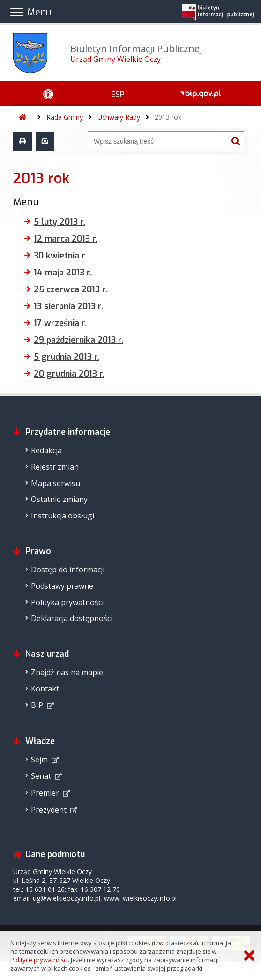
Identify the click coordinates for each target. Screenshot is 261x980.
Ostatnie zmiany (59, 499)
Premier (45, 793)
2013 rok (168, 117)
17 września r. (60, 323)
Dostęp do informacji (68, 570)
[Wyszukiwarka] (158, 141)
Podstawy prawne (62, 586)
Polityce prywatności (39, 960)
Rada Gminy (65, 117)
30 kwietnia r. (60, 256)
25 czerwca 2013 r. (71, 289)
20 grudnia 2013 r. (69, 374)
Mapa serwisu (56, 483)
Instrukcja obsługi (63, 516)
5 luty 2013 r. (60, 222)
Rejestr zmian (55, 467)
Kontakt (45, 689)
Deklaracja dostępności (72, 618)
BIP (37, 705)
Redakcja (46, 450)
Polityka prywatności (67, 602)
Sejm (39, 760)
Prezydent (49, 810)
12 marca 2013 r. (66, 239)
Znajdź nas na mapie (67, 672)
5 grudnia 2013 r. (67, 357)
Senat (41, 776)
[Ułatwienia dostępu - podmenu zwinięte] (48, 93)
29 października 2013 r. (78, 340)
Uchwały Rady (119, 117)
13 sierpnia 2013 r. (68, 306)
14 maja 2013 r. (63, 273)
